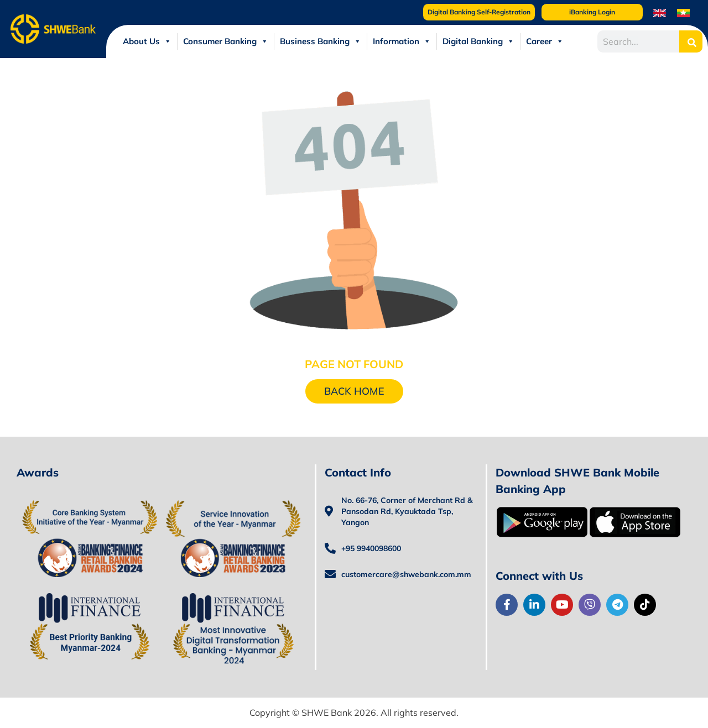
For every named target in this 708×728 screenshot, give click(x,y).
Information (402, 41)
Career (545, 41)
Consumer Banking (226, 41)
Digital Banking (478, 41)
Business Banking (321, 41)
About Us (147, 41)
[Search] (691, 41)
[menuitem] (660, 12)
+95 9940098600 (371, 548)
